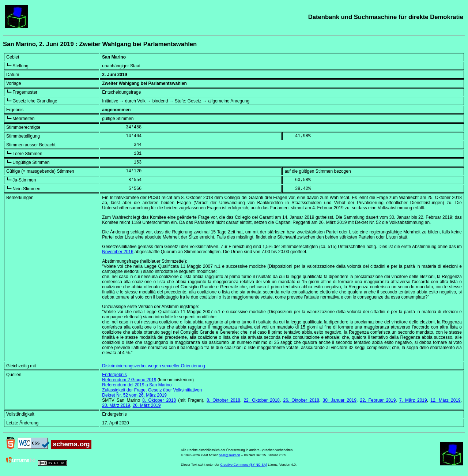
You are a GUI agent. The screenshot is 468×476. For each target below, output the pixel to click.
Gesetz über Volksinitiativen (175, 390)
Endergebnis (114, 375)
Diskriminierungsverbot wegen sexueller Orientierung (153, 366)
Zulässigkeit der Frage (124, 390)
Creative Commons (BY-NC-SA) (244, 465)
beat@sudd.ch (229, 455)
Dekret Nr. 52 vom (134, 395)
